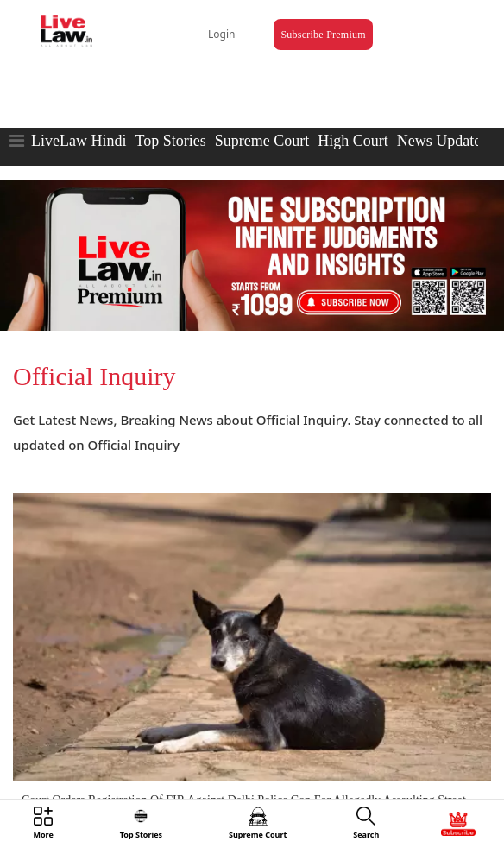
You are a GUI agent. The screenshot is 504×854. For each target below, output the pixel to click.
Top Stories (170, 141)
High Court (353, 141)
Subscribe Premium (323, 35)
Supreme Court (262, 141)
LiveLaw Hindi (79, 141)
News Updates (442, 141)
